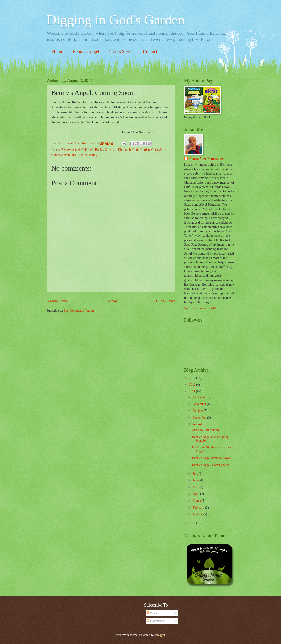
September (200, 418)
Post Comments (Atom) (79, 311)
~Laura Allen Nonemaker (206, 159)
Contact (150, 52)
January (198, 514)
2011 (193, 391)
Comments (155, 621)
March (197, 501)
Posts (152, 613)
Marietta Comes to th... (207, 430)
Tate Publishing (87, 155)
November (200, 404)
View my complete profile (201, 308)
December (200, 397)
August (198, 424)
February (199, 508)
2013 (193, 378)
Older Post (165, 301)
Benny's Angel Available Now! (211, 458)
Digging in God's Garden (116, 20)
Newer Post (57, 301)
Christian (111, 150)
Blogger (160, 635)
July (196, 474)
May (196, 487)
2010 (193, 523)
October (198, 411)
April (196, 494)
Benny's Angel (86, 52)
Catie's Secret (121, 52)
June (196, 480)
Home (58, 52)
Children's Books (92, 150)
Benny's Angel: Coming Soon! (211, 465)
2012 (193, 385)
